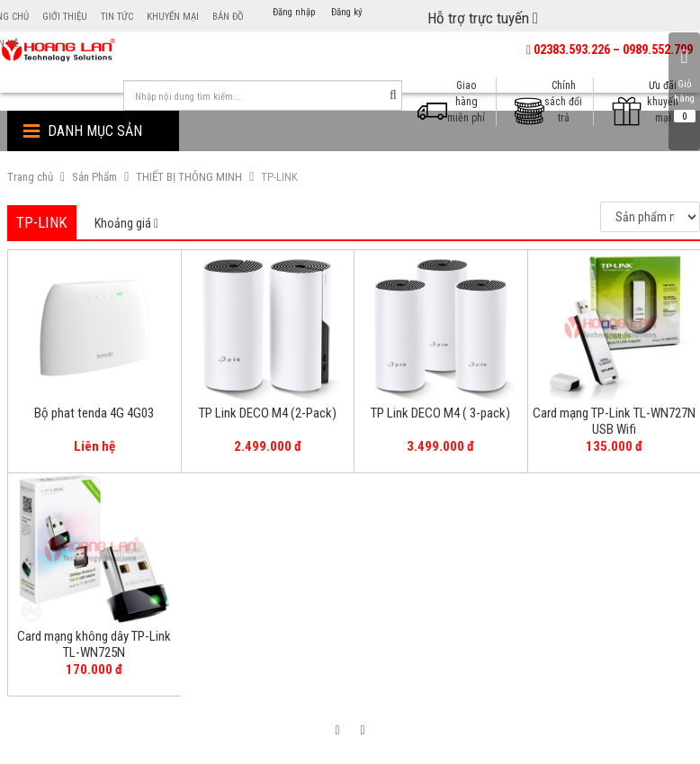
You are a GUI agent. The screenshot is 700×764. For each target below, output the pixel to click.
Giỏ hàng (684, 84)
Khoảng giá (126, 223)
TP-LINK (279, 177)
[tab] (126, 224)
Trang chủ (30, 177)
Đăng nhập (294, 12)
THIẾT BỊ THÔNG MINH (189, 177)
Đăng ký (347, 12)
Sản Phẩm (94, 177)
